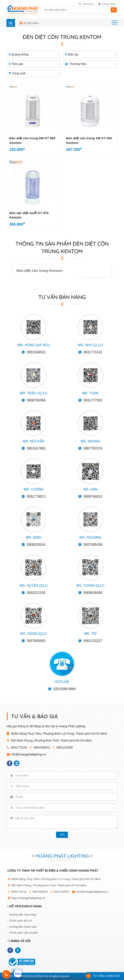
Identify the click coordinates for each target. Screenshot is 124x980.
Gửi (62, 835)
